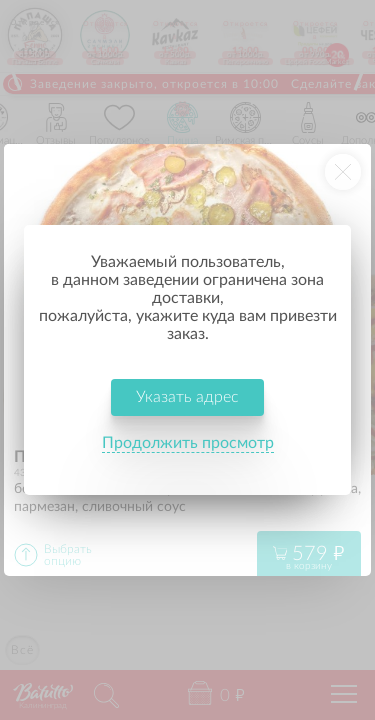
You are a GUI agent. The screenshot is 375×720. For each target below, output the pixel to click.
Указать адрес (187, 397)
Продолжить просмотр (188, 443)
